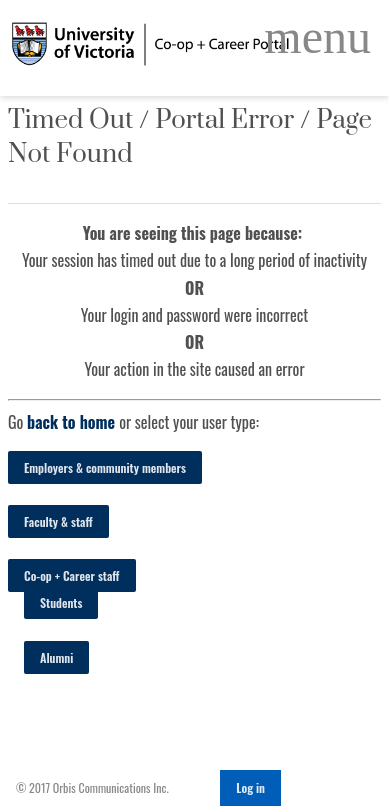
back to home (71, 422)
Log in (250, 787)
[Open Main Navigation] (317, 37)
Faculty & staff (58, 521)
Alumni (56, 657)
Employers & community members (105, 467)
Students (61, 602)
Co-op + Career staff (72, 575)
